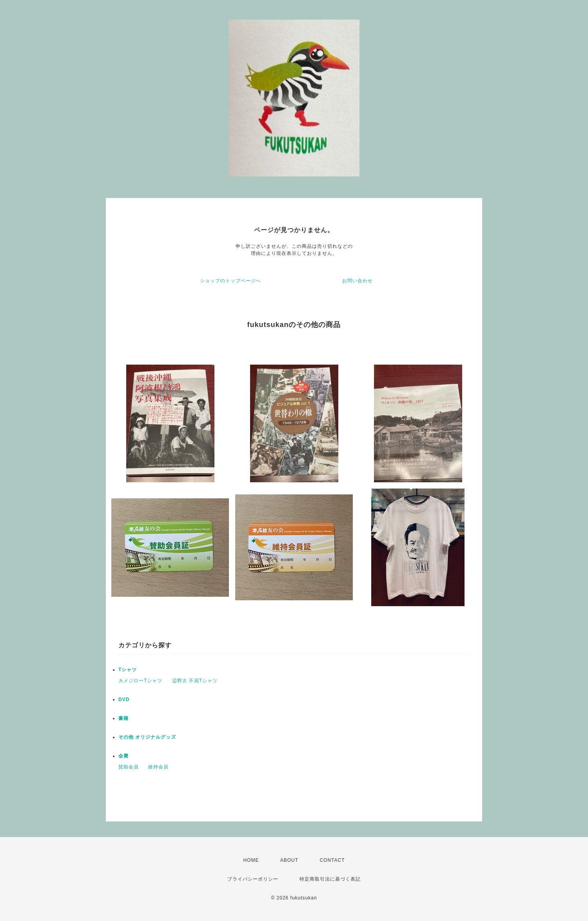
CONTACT (332, 860)
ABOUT (289, 860)
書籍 (123, 718)
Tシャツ (128, 670)
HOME (251, 860)
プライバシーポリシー (253, 879)
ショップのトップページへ (230, 281)
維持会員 (158, 767)
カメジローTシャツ (140, 681)
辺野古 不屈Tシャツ (195, 681)
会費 (123, 756)
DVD (124, 699)
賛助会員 (129, 767)
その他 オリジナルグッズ (147, 737)
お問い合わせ (358, 281)
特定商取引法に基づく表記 (330, 879)
